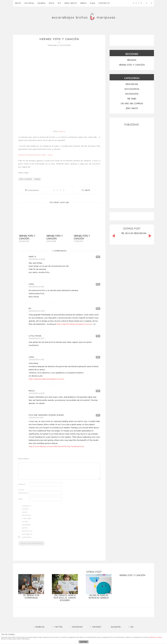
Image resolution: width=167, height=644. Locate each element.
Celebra (42, 3)
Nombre (22, 484)
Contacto (104, 3)
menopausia (132, 84)
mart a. (33, 257)
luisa (31, 284)
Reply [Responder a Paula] (98, 391)
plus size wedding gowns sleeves (46, 415)
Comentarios (32, 190)
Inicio (18, 3)
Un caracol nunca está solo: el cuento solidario (65, 598)
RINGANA (132, 60)
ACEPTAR (83, 642)
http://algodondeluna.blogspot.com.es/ (74, 324)
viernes (37, 179)
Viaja (93, 3)
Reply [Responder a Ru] (98, 308)
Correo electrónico (23, 491)
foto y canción (26, 179)
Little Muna (35, 336)
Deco (52, 3)
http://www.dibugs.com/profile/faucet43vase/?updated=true (56, 447)
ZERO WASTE (71, 3)
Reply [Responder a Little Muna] (98, 336)
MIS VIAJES (132, 99)
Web (20, 499)
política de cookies (156, 637)
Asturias (29, 3)
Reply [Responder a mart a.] (98, 257)
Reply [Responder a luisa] (98, 284)
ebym (88, 190)
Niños (83, 3)
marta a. (62, 131)
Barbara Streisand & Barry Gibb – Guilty (35, 155)
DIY (59, 3)
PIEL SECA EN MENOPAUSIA (134, 233)
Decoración (132, 94)
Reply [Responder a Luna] (98, 357)
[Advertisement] (132, 166)
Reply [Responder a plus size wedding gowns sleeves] (98, 415)
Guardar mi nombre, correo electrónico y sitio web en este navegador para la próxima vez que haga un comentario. (27, 522)
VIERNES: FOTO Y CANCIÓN (132, 65)
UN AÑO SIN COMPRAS (132, 104)
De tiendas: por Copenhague (31, 597)
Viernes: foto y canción (27, 237)
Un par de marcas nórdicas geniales (99, 597)
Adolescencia (132, 89)
